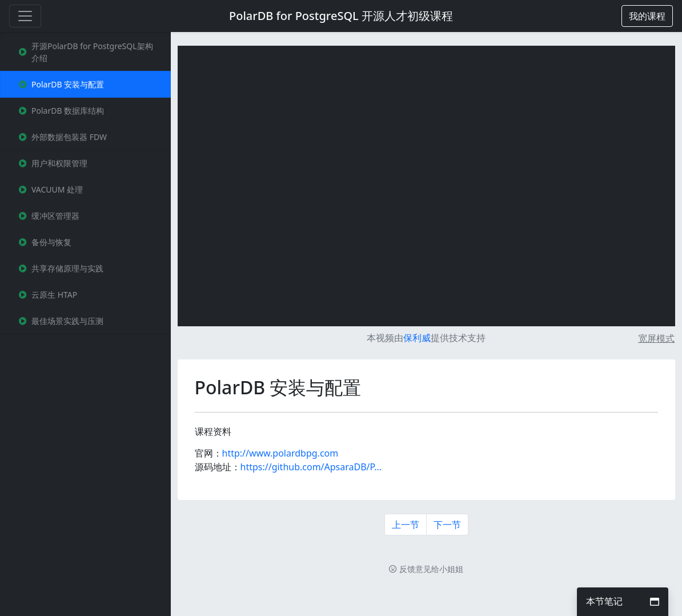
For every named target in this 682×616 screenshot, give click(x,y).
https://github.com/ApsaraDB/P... (311, 467)
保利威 (417, 338)
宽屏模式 (656, 338)
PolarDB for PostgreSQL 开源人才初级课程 (341, 16)
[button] (647, 16)
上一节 (406, 525)
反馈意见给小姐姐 (426, 569)
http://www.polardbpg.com (280, 453)
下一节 (447, 525)
